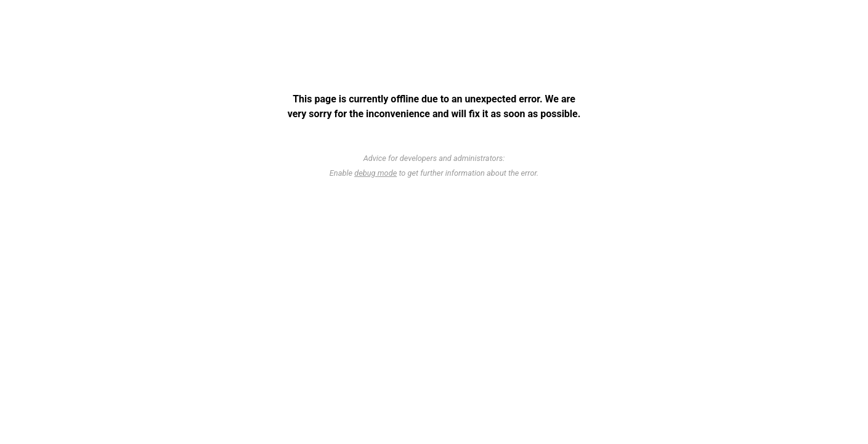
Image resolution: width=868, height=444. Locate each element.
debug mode (375, 173)
